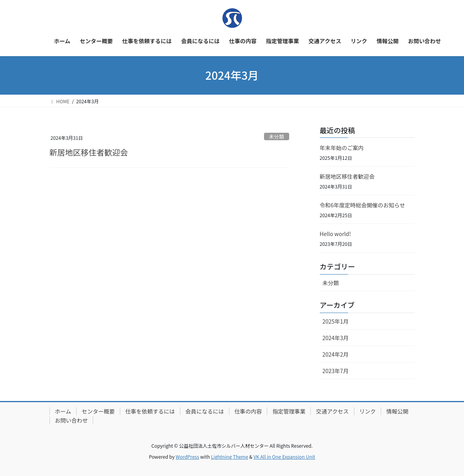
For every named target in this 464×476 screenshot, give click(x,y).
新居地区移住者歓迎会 (89, 152)
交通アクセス (338, 411)
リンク (374, 411)
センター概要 (99, 411)
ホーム (64, 411)
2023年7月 (336, 371)
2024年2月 (336, 354)
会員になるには (207, 411)
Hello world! (336, 234)
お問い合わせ (105, 420)
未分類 (276, 136)
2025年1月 (336, 321)
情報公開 (66, 420)
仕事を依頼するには (152, 411)
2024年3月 (336, 338)
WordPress (187, 457)
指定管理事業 (293, 411)
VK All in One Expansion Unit (284, 457)
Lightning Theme (230, 457)
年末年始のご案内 (342, 148)
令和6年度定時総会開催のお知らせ (363, 205)
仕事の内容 (252, 411)
